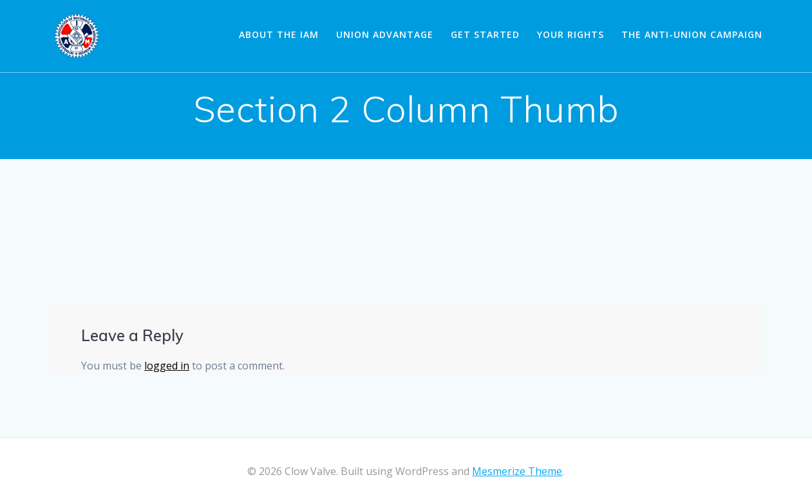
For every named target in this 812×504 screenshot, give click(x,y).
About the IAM (279, 34)
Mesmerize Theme (517, 471)
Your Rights (571, 34)
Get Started (485, 34)
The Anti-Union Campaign (692, 34)
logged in (167, 366)
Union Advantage (385, 34)
